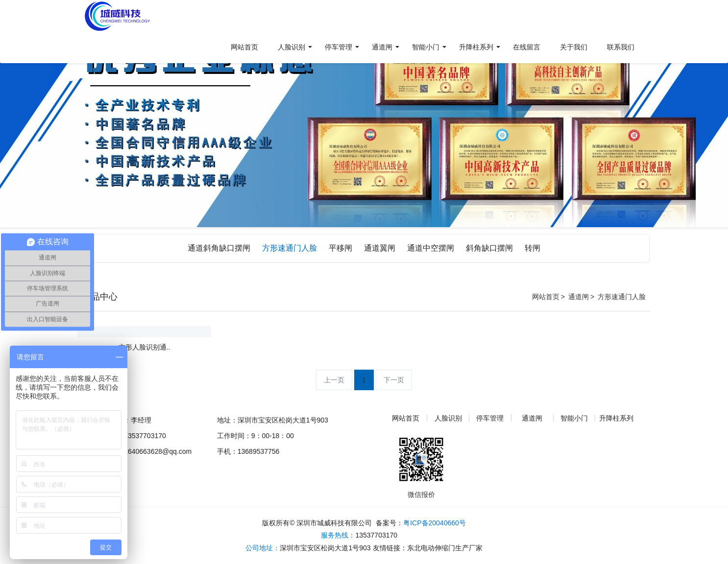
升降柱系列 (616, 418)
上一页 (334, 380)
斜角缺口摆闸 (489, 248)
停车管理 (490, 418)
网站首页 (546, 297)
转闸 (533, 248)
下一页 (394, 380)
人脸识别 (448, 418)
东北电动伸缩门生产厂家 (445, 548)
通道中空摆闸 (431, 248)
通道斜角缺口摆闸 (219, 248)
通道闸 (579, 297)
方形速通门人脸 (290, 248)
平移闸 (340, 248)
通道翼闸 (380, 248)
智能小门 (574, 418)
